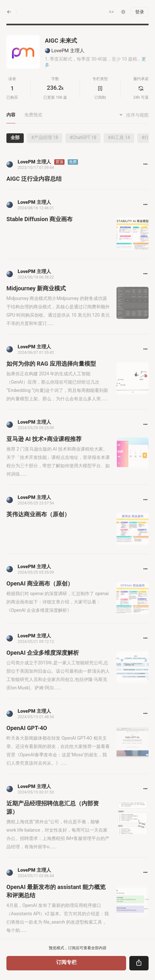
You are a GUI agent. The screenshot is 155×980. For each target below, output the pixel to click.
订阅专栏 (66, 962)
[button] (111, 12)
